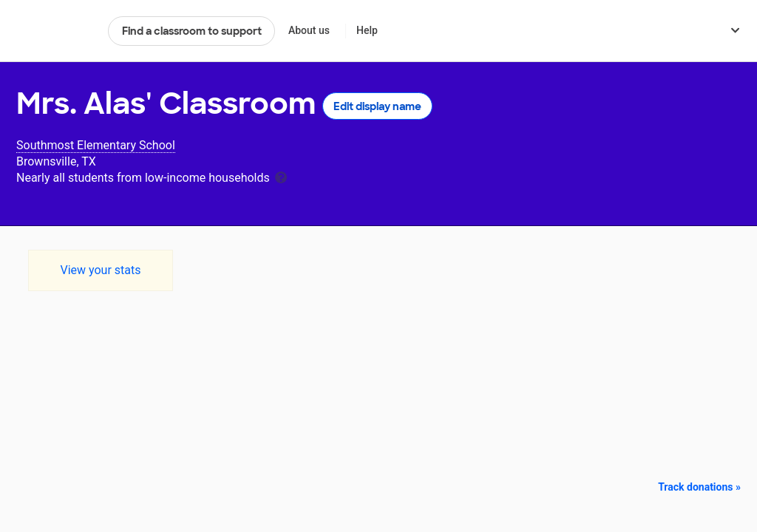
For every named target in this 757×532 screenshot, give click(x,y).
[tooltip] (281, 176)
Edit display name (377, 106)
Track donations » (699, 487)
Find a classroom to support (192, 31)
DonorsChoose (56, 31)
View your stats (100, 270)
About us (309, 30)
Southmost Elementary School (96, 145)
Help (367, 30)
